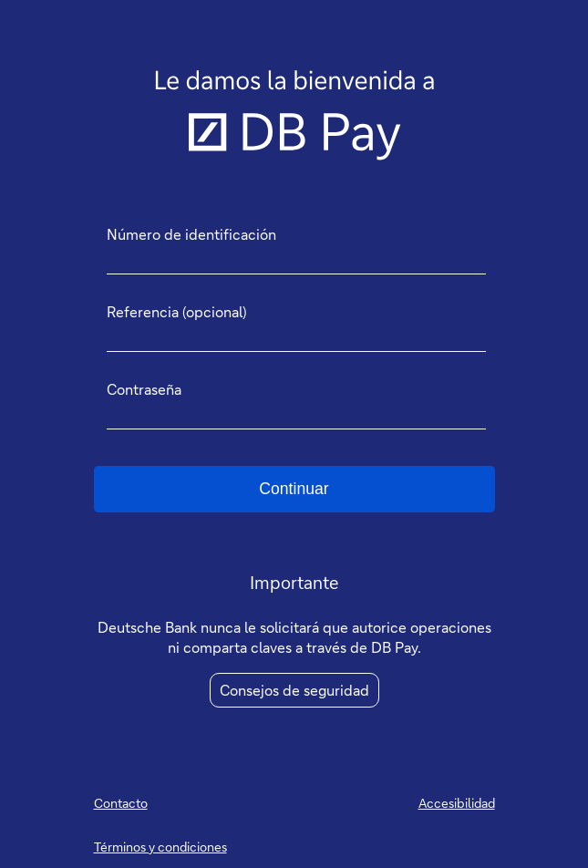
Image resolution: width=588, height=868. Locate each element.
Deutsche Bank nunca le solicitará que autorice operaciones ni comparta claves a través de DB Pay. (294, 637)
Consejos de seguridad (294, 690)
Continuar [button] (294, 489)
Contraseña (144, 389)
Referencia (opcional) (177, 312)
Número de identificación (191, 234)
